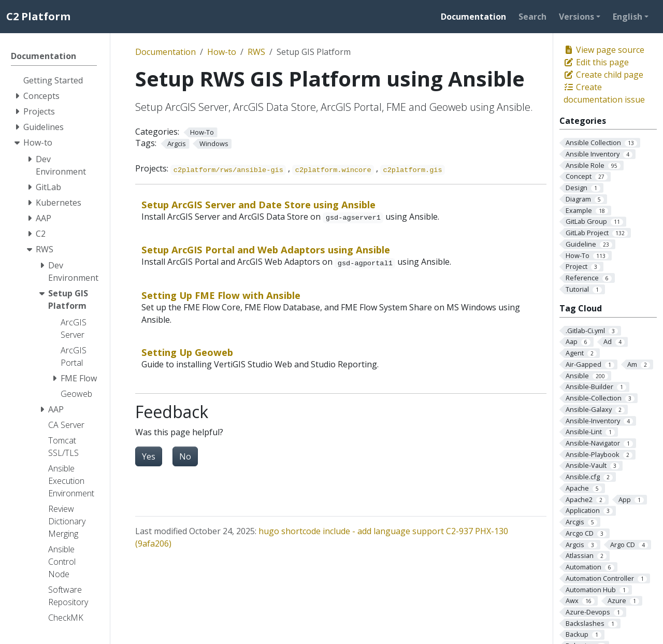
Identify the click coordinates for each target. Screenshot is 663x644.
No (185, 456)
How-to (222, 52)
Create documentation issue (604, 93)
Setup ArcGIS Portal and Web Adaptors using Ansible (266, 249)
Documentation (165, 52)
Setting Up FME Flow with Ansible (221, 295)
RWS (256, 52)
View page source (604, 50)
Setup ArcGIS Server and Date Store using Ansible (258, 204)
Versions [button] (576, 17)
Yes (149, 456)
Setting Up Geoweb (187, 352)
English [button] (628, 17)
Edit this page (596, 62)
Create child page (603, 75)
